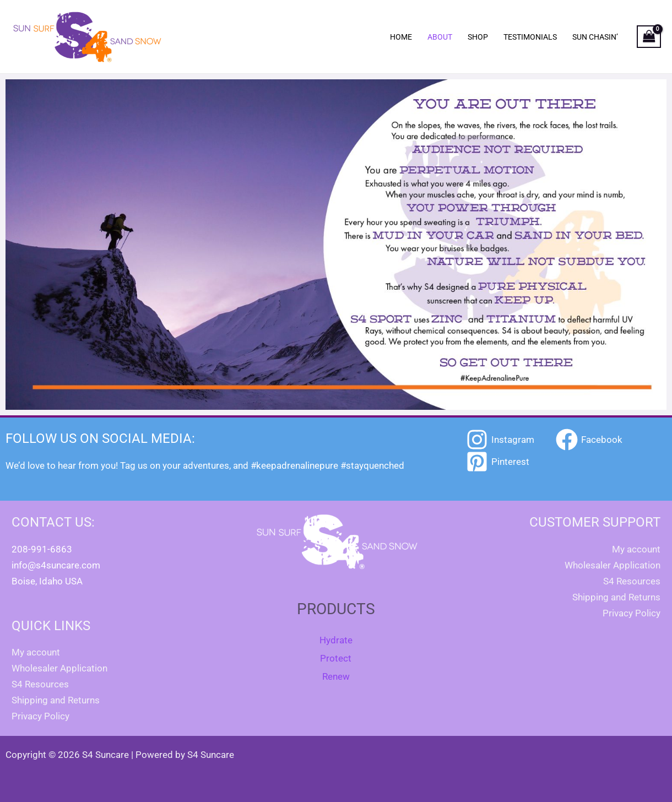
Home (401, 37)
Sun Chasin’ (595, 37)
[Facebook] (589, 440)
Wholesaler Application (59, 668)
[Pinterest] (498, 462)
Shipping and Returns (56, 700)
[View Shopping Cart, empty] (649, 37)
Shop (478, 37)
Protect (336, 658)
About (440, 37)
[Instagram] (500, 440)
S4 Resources (40, 684)
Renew (336, 676)
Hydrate (336, 640)
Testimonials (530, 37)
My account (36, 652)
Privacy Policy (40, 716)
